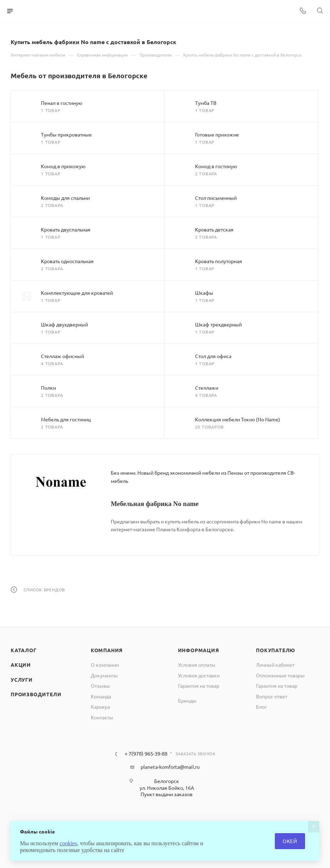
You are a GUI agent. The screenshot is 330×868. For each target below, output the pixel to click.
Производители (36, 694)
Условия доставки (199, 675)
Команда (101, 696)
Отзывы (100, 686)
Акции (21, 665)
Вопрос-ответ (272, 696)
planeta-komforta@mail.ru (170, 767)
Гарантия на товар (199, 686)
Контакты (102, 717)
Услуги (22, 680)
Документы (104, 675)
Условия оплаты (197, 665)
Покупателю (276, 650)
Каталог (24, 650)
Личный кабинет (275, 665)
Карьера (100, 707)
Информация (199, 650)
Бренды (187, 701)
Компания (107, 650)
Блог (261, 707)
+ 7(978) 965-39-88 (146, 754)
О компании (105, 665)
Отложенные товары (280, 675)
